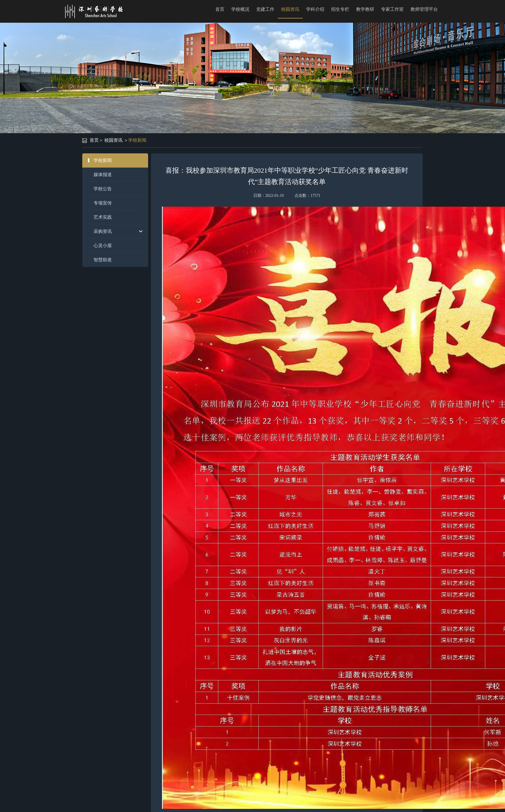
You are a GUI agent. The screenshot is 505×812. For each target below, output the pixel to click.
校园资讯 (290, 9)
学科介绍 (315, 9)
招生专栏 (340, 9)
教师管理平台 (424, 9)
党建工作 (265, 9)
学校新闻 (137, 140)
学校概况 (240, 9)
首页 (220, 9)
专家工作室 (392, 9)
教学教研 (365, 9)
